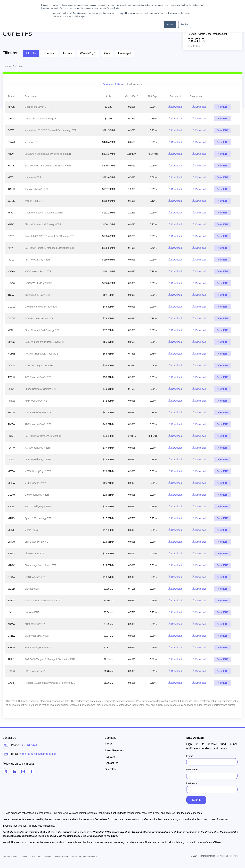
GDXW (11, 307)
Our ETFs (111, 769)
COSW (11, 577)
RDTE (11, 236)
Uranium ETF (32, 612)
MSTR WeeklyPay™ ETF (38, 412)
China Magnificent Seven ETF (40, 565)
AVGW (11, 377)
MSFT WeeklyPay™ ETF (38, 483)
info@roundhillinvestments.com (38, 754)
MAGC (11, 565)
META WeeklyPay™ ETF (38, 471)
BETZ (11, 389)
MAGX (11, 342)
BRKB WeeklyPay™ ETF (38, 542)
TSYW (11, 601)
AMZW (11, 424)
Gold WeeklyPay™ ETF (37, 495)
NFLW (11, 506)
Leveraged (125, 53)
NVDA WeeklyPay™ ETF (38, 271)
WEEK (11, 201)
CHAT (11, 119)
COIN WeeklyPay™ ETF (38, 459)
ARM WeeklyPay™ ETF (37, 624)
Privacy (24, 857)
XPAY (11, 248)
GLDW (11, 495)
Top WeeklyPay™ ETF (37, 189)
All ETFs (31, 53)
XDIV (10, 436)
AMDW (11, 401)
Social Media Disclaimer (41, 857)
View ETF (223, 107)
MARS (11, 518)
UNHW (11, 636)
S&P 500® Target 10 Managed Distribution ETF (50, 659)
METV (11, 177)
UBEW (11, 671)
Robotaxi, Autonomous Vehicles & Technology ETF (51, 683)
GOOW (12, 318)
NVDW (11, 271)
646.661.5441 (29, 745)
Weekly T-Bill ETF (34, 201)
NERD (11, 554)
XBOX (11, 154)
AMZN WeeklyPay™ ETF (38, 424)
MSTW (11, 412)
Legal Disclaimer (10, 857)
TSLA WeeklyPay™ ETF (38, 295)
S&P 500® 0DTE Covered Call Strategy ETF (48, 166)
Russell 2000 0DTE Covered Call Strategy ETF (50, 236)
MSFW (11, 483)
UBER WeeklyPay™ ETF (38, 671)
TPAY (11, 659)
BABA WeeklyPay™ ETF (38, 648)
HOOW (11, 283)
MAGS (11, 107)
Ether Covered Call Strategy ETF (42, 330)
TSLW (11, 295)
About (108, 744)
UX (9, 612)
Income (68, 53)
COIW (11, 459)
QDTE (11, 130)
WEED (11, 589)
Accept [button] (170, 24)
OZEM (11, 365)
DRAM (11, 142)
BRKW (11, 542)
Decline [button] (185, 24)
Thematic (50, 53)
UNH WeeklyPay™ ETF (37, 636)
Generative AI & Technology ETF (42, 119)
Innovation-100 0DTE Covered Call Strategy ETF (50, 130)
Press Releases (114, 750)
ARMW (11, 624)
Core (107, 53)
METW (11, 471)
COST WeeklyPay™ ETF (38, 577)
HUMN (11, 354)
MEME (11, 530)
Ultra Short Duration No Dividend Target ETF (48, 154)
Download (175, 107)
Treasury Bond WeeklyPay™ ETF (42, 601)
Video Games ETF (34, 554)
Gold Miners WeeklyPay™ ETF (41, 307)
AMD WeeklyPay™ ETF (37, 401)
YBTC (11, 224)
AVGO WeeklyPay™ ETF (38, 377)
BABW (11, 648)
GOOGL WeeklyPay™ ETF (39, 318)
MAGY (11, 213)
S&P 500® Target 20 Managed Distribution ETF (50, 248)
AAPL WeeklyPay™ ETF (38, 448)
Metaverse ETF (33, 177)
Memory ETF (32, 142)
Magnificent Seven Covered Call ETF (44, 213)
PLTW (11, 260)
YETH (11, 330)
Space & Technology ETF (38, 518)
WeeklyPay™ (88, 53)
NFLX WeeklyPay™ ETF (38, 506)
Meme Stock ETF (34, 530)
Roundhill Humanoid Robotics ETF (43, 354)
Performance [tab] (135, 84)
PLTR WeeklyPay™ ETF (38, 260)
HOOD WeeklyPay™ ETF (38, 283)
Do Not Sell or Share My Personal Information (76, 857)
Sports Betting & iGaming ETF (41, 389)
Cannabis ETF (32, 589)
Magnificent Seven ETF (37, 107)
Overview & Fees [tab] (113, 84)
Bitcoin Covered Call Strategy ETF (43, 224)
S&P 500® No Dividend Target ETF (43, 436)
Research (110, 757)
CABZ (11, 683)
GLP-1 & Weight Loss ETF (39, 365)
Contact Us (111, 763)
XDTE (11, 166)
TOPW (11, 189)
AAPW (11, 448)
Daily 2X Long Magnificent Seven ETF (45, 342)
